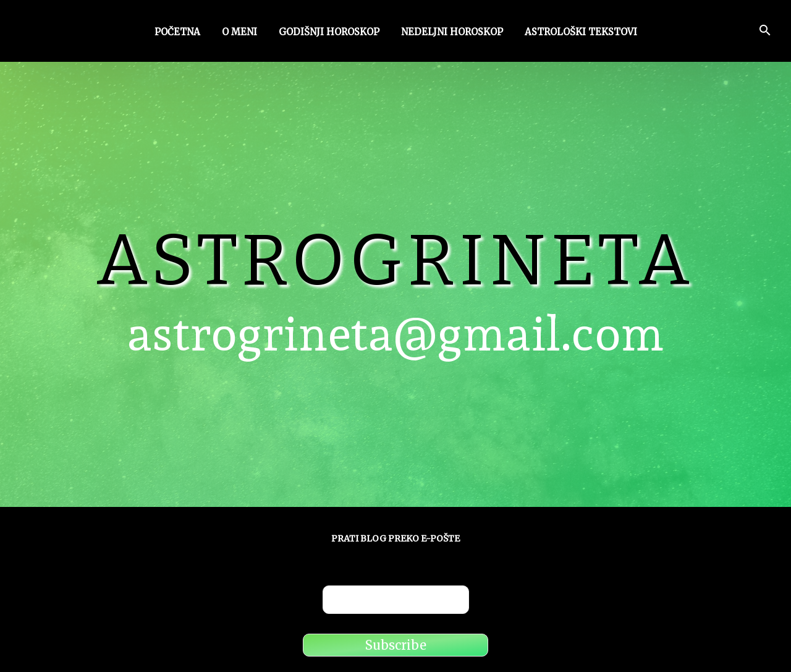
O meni (239, 33)
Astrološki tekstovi (581, 33)
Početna (177, 33)
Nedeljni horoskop (452, 33)
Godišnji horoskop (329, 33)
